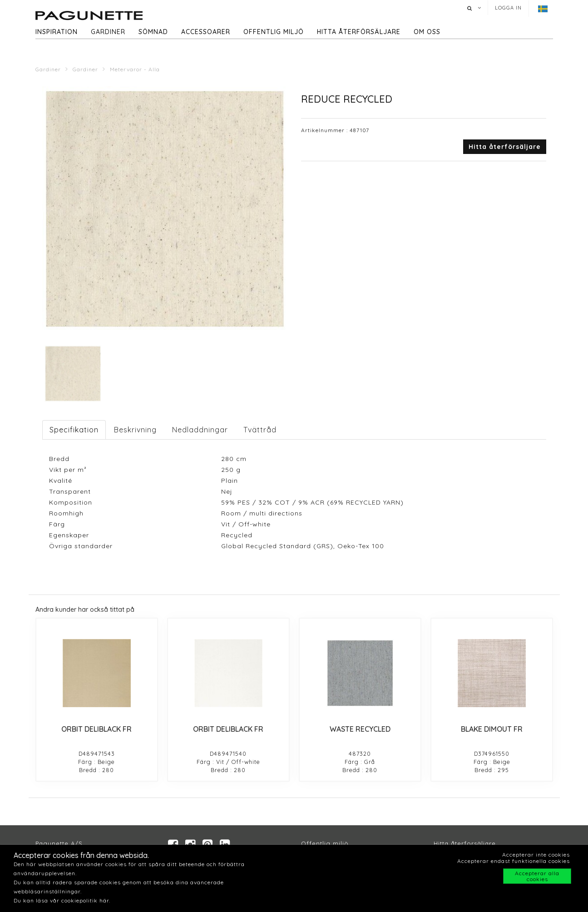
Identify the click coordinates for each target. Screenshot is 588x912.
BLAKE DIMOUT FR (492, 729)
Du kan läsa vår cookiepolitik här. (62, 900)
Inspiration (57, 32)
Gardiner (108, 32)
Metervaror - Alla (135, 69)
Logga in (508, 8)
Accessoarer (206, 32)
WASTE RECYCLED (360, 729)
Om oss (427, 32)
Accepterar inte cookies (536, 855)
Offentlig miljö (274, 32)
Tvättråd (260, 430)
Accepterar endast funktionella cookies (514, 861)
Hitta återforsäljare (465, 844)
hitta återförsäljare (359, 32)
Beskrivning (135, 430)
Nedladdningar (200, 430)
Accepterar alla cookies (537, 876)
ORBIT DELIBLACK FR (96, 729)
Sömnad (153, 32)
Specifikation (74, 430)
